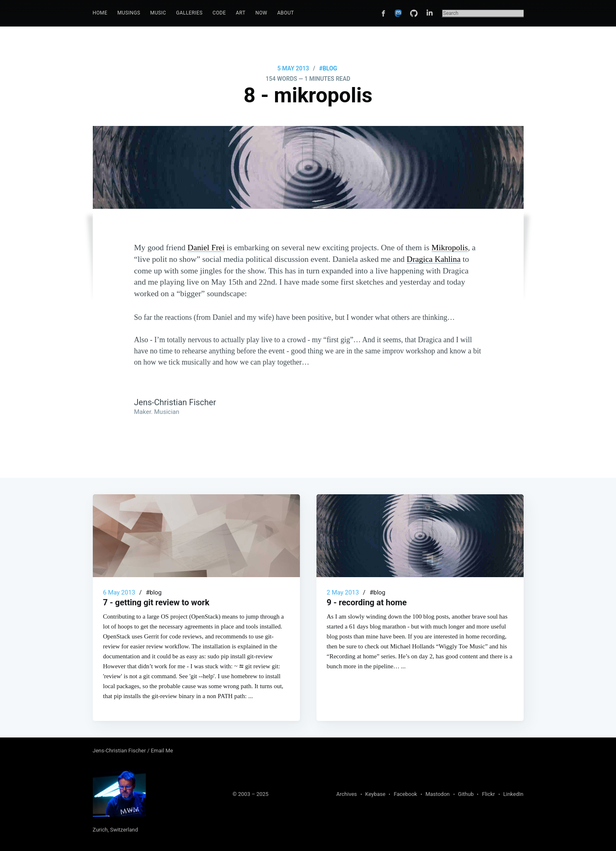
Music (158, 13)
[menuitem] (100, 13)
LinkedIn (513, 794)
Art (240, 13)
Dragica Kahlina (434, 259)
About (286, 13)
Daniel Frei (206, 247)
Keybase (376, 794)
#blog (328, 68)
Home (100, 13)
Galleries (189, 13)
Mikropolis (450, 247)
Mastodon (438, 794)
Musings (129, 13)
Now (261, 13)
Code (219, 13)
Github (466, 794)
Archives (347, 794)
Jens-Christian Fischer (120, 751)
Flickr (488, 794)
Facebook (405, 794)
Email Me (162, 751)
